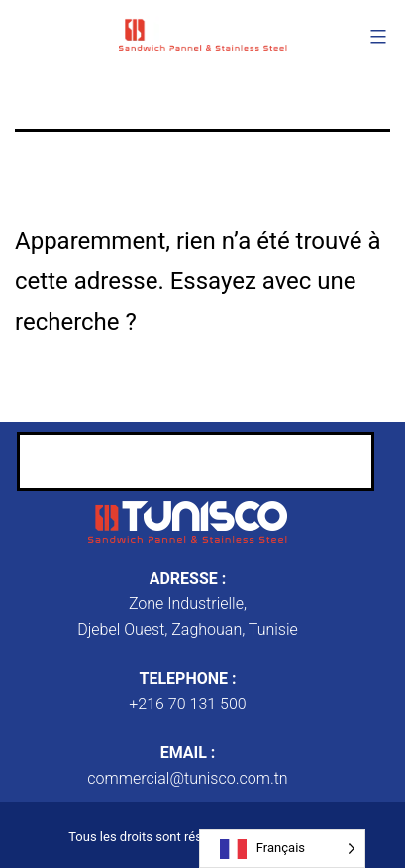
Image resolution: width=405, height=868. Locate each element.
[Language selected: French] (282, 849)
